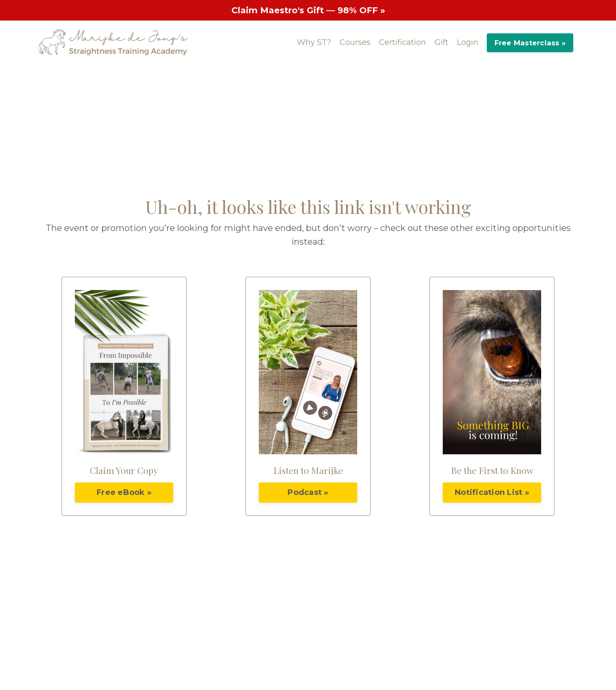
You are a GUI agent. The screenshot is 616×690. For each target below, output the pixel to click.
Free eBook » (124, 492)
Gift (441, 42)
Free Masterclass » (530, 43)
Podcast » (308, 492)
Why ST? (314, 42)
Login (468, 42)
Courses (355, 42)
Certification (403, 42)
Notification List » (492, 492)
